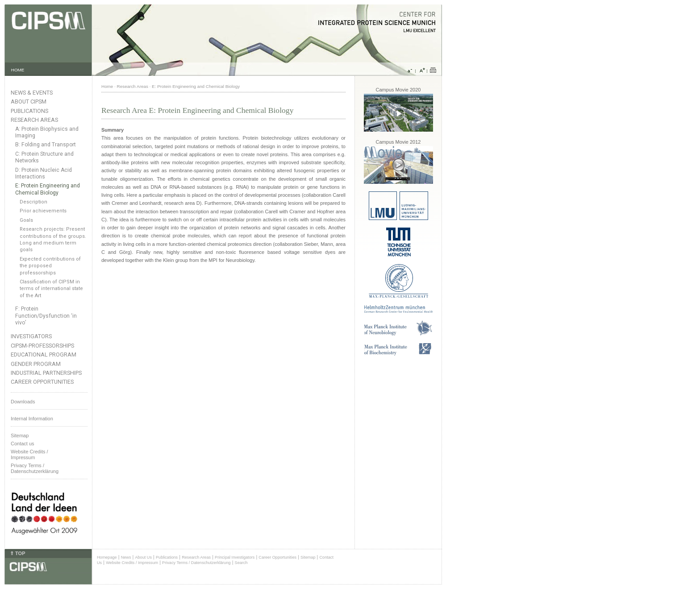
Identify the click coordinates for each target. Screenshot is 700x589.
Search (241, 563)
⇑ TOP (17, 553)
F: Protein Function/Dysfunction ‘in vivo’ (46, 316)
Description (33, 202)
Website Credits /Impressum (29, 454)
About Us (143, 557)
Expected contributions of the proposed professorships (50, 266)
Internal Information (32, 419)
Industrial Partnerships (46, 373)
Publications (29, 111)
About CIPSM (29, 102)
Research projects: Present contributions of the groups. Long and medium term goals (53, 239)
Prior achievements (43, 211)
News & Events (32, 93)
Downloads (23, 402)
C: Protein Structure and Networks (44, 157)
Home (107, 86)
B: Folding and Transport (46, 145)
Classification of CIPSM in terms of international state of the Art (51, 289)
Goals (26, 220)
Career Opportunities (42, 382)
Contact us (23, 444)
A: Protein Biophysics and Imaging (47, 132)
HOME (18, 70)
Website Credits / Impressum (132, 563)
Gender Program (36, 364)
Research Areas (34, 120)
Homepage (107, 557)
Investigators (31, 336)
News (126, 557)
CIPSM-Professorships (42, 346)
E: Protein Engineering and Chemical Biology (48, 189)
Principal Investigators (235, 557)
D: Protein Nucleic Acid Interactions (44, 173)
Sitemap (20, 436)
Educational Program (44, 355)
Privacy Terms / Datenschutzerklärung (35, 468)
